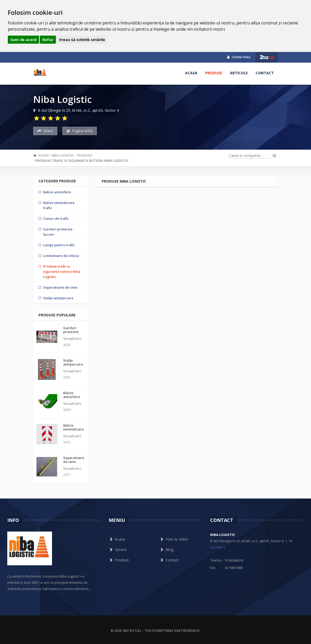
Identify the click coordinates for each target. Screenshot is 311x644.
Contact (265, 73)
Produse (214, 73)
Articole (239, 73)
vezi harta (218, 547)
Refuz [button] (48, 40)
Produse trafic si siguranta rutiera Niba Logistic (82, 161)
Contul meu (239, 57)
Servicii (118, 550)
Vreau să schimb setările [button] (82, 40)
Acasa (191, 73)
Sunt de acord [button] (23, 40)
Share (45, 131)
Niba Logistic (63, 155)
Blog (166, 550)
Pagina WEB (80, 131)
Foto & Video (174, 539)
